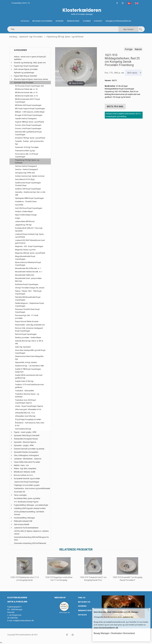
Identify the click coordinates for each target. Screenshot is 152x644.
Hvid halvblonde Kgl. (23, 429)
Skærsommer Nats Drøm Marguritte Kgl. (29, 358)
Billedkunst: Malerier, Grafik (25, 472)
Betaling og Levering (42, 21)
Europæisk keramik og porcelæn (27, 478)
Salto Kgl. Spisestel (23, 347)
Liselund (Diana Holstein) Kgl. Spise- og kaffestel (30, 236)
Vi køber (87, 21)
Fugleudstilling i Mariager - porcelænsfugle (31, 505)
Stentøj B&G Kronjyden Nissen (26, 439)
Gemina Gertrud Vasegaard (26, 166)
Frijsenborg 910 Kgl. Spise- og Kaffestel (65, 37)
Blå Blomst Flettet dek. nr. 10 (26, 89)
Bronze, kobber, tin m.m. (24, 475)
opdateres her (128, 617)
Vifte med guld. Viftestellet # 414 (28, 409)
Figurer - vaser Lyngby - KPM (25, 432)
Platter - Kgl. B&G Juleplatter (25, 469)
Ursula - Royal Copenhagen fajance (29, 406)
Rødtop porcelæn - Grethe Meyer (28, 337)
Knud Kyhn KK (20, 492)
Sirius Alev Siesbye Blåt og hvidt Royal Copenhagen (30, 352)
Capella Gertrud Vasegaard (26, 118)
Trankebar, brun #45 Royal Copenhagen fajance (25, 401)
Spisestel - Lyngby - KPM (24, 445)
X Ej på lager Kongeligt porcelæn (28, 419)
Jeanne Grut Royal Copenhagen (27, 482)
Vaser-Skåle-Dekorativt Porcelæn (27, 462)
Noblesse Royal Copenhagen (27, 284)
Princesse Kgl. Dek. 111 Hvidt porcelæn (27, 317)
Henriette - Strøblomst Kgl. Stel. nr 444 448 (30, 193)
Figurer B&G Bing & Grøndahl (25, 76)
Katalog (25, 21)
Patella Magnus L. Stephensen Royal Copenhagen (29, 305)
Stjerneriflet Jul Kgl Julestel (26, 362)
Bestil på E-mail (115, 106)
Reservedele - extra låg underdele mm (30, 325)
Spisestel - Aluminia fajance (25, 442)
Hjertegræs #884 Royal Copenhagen (29, 198)
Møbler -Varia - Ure (21, 465)
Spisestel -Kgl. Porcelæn (31, 37)
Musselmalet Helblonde (25, 275)
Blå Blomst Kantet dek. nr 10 (26, 92)
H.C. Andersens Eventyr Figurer (26, 502)
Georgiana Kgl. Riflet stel (25, 173)
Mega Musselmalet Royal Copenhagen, (25, 258)
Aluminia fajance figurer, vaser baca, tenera (31, 79)
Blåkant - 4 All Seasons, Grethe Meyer (30, 112)
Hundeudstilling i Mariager (24, 518)
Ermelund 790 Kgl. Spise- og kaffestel (30, 138)
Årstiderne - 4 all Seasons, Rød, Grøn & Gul (30, 424)
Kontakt (98, 21)
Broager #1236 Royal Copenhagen (29, 115)
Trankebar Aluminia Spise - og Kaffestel (27, 395)
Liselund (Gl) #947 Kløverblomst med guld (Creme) (30, 242)
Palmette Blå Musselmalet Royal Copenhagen (28, 298)
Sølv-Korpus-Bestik (22, 524)
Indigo (18, 218)
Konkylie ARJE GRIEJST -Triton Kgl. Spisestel (29, 229)
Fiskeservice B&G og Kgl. (25, 151)
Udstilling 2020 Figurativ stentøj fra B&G (30, 508)
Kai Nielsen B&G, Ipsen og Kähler (27, 498)
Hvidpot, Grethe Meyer (24, 211)
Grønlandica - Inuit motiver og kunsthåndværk (32, 488)
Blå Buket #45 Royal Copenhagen (28, 105)
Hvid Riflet (19, 205)
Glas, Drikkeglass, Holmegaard (26, 455)
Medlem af (60, 598)
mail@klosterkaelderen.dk (23, 621)
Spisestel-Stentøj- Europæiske (26, 452)
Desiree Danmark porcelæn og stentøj (29, 449)
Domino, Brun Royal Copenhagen (28, 125)
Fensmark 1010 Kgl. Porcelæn (27, 147)
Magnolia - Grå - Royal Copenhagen (29, 246)
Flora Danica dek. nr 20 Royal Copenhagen (27, 155)
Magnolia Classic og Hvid (25, 250)
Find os (82, 598)
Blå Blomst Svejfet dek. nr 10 (26, 96)
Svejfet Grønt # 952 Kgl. (24, 381)
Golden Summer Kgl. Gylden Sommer (30, 176)
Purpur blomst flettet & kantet (27, 321)
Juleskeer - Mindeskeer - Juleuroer (28, 459)
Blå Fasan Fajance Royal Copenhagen (30, 109)
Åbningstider (73, 21)
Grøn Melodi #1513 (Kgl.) (25, 179)
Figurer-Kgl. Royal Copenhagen (26, 66)
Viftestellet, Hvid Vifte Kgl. (25, 416)
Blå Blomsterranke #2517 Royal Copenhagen (27, 101)
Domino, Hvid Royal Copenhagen (28, 128)
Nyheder (60, 21)
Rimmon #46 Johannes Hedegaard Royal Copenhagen (29, 329)
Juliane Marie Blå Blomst (25, 221)
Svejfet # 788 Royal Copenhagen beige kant (28, 370)
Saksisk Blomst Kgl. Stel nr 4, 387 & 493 (29, 342)
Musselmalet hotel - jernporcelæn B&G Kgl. (28, 280)
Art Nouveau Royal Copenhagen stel (29, 86)
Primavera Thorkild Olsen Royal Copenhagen (27, 311)
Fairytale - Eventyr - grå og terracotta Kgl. (29, 143)
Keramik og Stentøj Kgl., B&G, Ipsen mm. (30, 63)
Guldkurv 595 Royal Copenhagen (28, 189)
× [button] (148, 610)
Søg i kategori (128, 29)
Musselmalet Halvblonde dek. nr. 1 (29, 272)
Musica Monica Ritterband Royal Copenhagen (28, 264)
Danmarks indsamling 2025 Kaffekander (30, 543)
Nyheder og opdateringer (24, 73)
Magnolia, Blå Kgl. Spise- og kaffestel (30, 253)
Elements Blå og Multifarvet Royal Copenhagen (28, 133)
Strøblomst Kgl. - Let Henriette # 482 (29, 366)
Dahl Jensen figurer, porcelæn (26, 69)
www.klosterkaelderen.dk (106, 628)
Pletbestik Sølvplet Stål (23, 521)
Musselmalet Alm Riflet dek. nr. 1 (28, 268)
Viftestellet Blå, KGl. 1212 (25, 413)
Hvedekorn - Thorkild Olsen (26, 202)
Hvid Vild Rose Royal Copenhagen (29, 208)
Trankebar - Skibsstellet (24, 391)
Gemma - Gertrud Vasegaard (26, 169)
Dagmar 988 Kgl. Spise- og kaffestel (30, 122)
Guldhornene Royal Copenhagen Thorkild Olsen (28, 184)
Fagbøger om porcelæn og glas (27, 485)
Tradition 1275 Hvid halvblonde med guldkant (29, 386)
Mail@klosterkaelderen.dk (118, 21)
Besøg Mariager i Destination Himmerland (114, 633)
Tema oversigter (20, 495)
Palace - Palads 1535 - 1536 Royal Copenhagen (28, 292)
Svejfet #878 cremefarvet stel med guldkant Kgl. (29, 377)
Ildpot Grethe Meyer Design (26, 215)
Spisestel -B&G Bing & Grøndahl (27, 435)
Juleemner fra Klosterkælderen (26, 528)
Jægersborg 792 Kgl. (23, 225)
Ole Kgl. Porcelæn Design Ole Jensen (30, 288)
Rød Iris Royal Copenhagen (26, 334)
